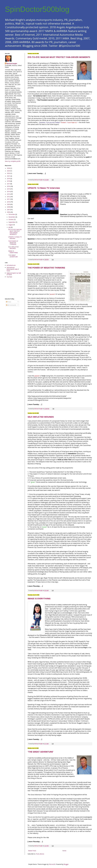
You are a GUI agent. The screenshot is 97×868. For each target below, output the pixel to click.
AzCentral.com (11, 265)
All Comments (11, 305)
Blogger (66, 864)
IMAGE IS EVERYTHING (39, 598)
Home (64, 851)
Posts (9, 302)
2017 (9, 184)
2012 (9, 197)
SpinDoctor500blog (37, 9)
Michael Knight (12, 64)
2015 (9, 189)
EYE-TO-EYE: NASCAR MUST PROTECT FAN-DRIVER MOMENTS (59, 57)
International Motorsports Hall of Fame (13, 269)
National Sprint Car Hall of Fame (14, 274)
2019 (9, 179)
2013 (9, 194)
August (11, 225)
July (10, 227)
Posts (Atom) (40, 854)
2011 (9, 199)
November (12, 217)
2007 (9, 210)
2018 (9, 181)
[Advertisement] (13, 288)
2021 (9, 176)
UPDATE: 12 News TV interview (44, 188)
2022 (9, 173)
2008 (9, 207)
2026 (9, 168)
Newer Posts (32, 851)
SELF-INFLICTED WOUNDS (41, 417)
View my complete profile (13, 161)
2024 (9, 171)
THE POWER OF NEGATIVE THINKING (46, 268)
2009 (9, 204)
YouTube (9, 277)
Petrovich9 (52, 864)
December (12, 214)
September (12, 222)
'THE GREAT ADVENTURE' (41, 752)
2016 (9, 186)
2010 (9, 202)
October (11, 219)
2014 (9, 191)
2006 (9, 212)
